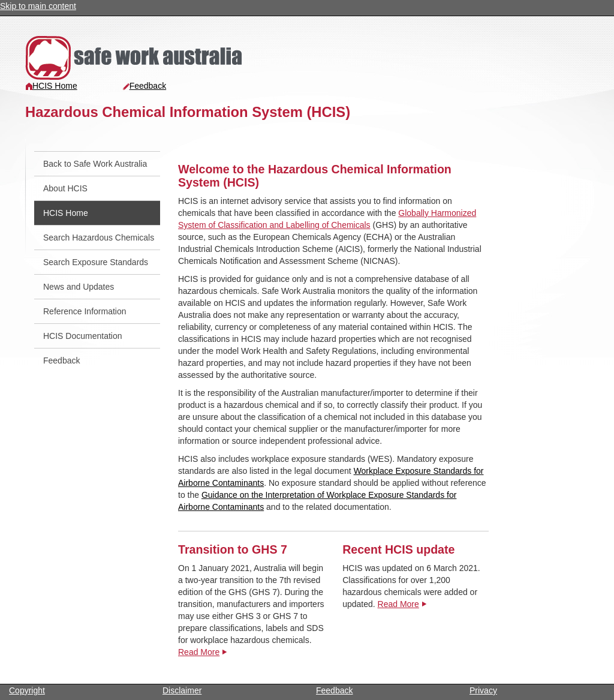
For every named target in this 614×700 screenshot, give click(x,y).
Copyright (27, 690)
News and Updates (79, 287)
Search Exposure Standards (96, 262)
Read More (199, 652)
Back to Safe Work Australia (95, 164)
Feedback (144, 86)
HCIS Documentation (83, 336)
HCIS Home (51, 86)
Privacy (483, 690)
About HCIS (65, 188)
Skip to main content (38, 6)
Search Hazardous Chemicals (99, 238)
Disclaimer (182, 690)
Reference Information (85, 311)
